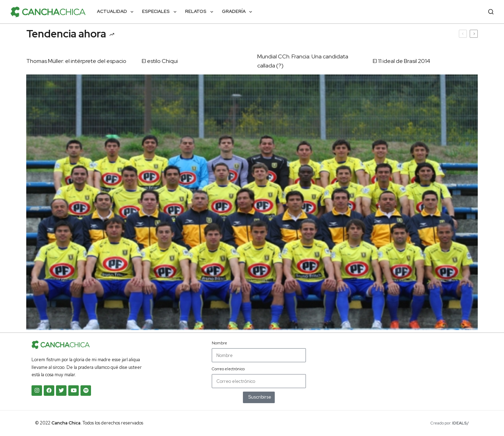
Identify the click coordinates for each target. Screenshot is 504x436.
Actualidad (117, 12)
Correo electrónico (228, 369)
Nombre (219, 343)
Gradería (239, 12)
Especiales (161, 12)
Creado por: (450, 423)
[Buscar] (491, 12)
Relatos (201, 12)
